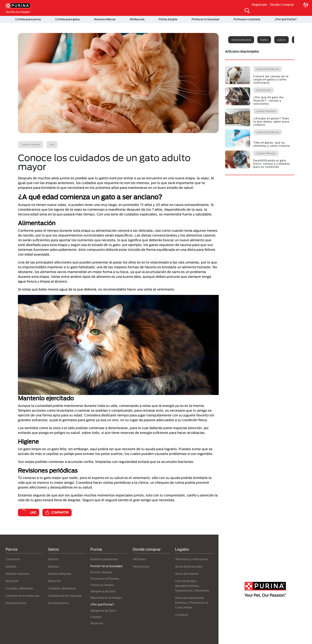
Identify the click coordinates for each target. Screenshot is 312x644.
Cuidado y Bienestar (19, 588)
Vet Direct (139, 559)
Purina (96, 549)
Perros (12, 549)
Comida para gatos (68, 19)
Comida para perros (28, 19)
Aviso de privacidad (189, 566)
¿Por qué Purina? (286, 19)
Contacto (182, 615)
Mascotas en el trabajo (106, 598)
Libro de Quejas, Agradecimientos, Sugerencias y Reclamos (192, 586)
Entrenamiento (16, 603)
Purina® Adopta (101, 572)
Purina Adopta (168, 19)
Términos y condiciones (191, 559)
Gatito (264, 40)
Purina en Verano (102, 585)
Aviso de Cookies (187, 574)
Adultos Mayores (60, 574)
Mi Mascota (137, 19)
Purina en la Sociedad (205, 19)
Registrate (259, 5)
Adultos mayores (241, 40)
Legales (182, 549)
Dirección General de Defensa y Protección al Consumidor (192, 603)
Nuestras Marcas (105, 19)
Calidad (96, 617)
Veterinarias (141, 566)
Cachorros (13, 559)
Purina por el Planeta (105, 579)
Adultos (11, 566)
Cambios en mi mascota (22, 596)
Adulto (281, 40)
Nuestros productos (104, 559)
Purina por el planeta (247, 19)
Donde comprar (147, 549)
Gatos (53, 549)
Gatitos (53, 559)
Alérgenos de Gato (103, 591)
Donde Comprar (282, 5)
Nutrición (12, 581)
